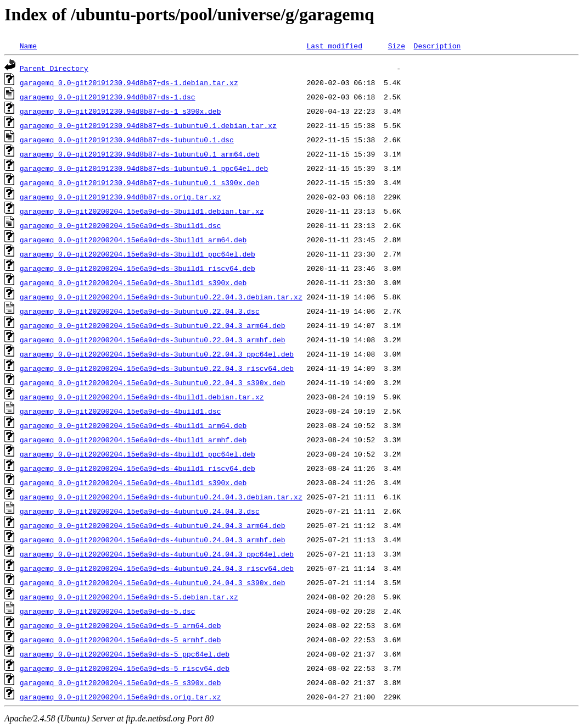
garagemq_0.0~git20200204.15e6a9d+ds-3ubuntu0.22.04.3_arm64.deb (153, 325)
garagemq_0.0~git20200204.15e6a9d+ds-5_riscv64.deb (125, 668)
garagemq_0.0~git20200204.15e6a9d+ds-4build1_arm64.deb (133, 425)
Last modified (334, 46)
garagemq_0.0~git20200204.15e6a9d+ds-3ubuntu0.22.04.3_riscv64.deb (157, 368)
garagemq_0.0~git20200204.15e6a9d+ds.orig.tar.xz (120, 697)
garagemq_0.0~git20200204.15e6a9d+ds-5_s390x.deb (120, 682)
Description (437, 46)
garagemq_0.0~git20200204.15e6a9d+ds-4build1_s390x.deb (133, 482)
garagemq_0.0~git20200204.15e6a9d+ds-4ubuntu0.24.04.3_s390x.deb (153, 582)
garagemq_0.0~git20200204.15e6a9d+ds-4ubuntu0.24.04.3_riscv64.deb (157, 568)
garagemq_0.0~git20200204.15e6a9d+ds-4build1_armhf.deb (133, 440)
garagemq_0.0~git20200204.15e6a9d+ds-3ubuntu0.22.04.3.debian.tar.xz (161, 297)
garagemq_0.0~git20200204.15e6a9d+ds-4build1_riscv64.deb (138, 468)
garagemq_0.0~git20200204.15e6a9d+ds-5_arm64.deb (120, 625)
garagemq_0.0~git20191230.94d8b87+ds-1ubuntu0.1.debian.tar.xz (148, 125)
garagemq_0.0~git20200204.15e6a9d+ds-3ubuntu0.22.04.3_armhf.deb (153, 340)
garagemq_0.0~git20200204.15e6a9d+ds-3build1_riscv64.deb (138, 268)
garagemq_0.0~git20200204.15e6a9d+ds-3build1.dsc (120, 225)
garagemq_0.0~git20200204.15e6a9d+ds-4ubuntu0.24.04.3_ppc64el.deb (157, 554)
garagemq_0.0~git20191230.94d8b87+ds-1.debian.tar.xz (129, 82)
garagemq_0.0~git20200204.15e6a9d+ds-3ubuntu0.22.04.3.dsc (140, 311)
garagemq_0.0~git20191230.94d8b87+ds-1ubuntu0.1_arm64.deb (140, 154)
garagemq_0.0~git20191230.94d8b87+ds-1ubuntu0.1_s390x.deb (140, 182)
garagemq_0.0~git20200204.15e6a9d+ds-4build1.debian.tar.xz (142, 397)
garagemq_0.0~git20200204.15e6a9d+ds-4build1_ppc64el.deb (138, 454)
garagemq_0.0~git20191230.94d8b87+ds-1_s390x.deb (120, 111)
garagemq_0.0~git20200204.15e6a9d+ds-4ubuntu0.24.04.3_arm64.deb (153, 525)
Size (397, 46)
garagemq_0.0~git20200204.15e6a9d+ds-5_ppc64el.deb (125, 654)
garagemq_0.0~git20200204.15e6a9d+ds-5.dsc (108, 611)
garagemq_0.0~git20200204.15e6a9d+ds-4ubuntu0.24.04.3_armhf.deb (153, 540)
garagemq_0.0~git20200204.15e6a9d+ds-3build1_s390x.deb (133, 282)
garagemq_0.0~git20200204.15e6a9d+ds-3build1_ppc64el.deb (138, 254)
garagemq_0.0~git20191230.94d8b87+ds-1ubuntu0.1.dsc (127, 140)
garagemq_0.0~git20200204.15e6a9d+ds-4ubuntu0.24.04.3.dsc (140, 511)
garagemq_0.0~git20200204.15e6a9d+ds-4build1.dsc (120, 411)
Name (28, 46)
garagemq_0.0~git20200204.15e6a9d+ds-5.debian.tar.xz (129, 597)
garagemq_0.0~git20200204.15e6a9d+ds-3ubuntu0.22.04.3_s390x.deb (153, 382)
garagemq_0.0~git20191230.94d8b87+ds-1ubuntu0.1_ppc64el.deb (144, 168)
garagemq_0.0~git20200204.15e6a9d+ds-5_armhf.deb (120, 640)
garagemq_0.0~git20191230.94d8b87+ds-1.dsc (108, 97)
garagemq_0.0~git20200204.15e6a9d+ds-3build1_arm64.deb (133, 240)
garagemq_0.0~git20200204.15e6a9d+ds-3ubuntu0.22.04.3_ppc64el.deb (157, 354)
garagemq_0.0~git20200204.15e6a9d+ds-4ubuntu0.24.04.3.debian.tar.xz (161, 497)
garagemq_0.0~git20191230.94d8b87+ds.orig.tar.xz (120, 197)
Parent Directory (54, 68)
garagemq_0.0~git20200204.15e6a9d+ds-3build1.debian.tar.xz (142, 211)
